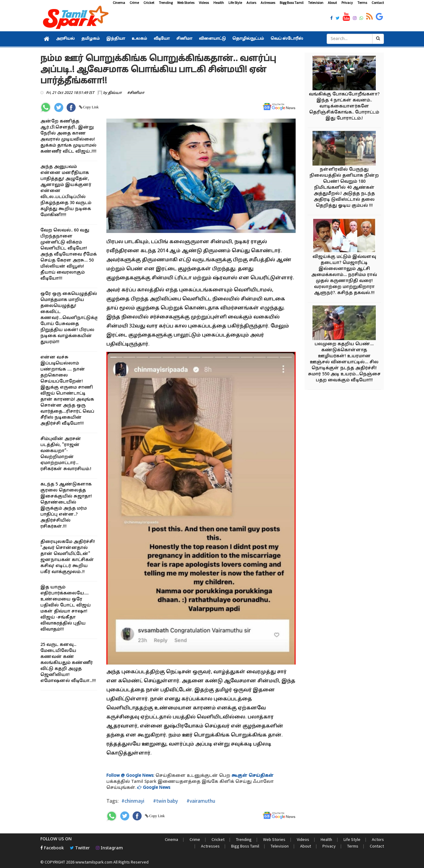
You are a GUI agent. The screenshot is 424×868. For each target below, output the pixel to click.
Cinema (119, 3)
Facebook (52, 848)
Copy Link (91, 107)
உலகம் (139, 39)
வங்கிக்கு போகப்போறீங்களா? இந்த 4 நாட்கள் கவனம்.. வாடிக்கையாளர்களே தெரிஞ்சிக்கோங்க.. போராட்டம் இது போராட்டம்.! (344, 106)
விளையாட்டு (212, 39)
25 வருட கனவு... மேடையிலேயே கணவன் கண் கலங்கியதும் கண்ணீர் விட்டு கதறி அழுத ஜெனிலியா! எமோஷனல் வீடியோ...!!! (68, 663)
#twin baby (165, 801)
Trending (166, 3)
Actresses (268, 3)
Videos (204, 3)
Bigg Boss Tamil (292, 3)
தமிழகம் (91, 39)
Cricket (149, 3)
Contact (378, 3)
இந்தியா (116, 39)
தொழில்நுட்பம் (248, 39)
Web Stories (186, 3)
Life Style (235, 3)
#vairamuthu (200, 801)
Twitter (80, 848)
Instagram (109, 848)
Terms (362, 3)
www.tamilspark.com (94, 862)
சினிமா (184, 39)
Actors (251, 3)
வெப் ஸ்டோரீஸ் (287, 39)
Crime (134, 3)
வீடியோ (162, 39)
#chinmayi (133, 801)
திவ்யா (115, 93)
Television (316, 3)
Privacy (347, 3)
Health (219, 3)
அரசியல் (65, 39)
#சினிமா (136, 93)
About (332, 3)
